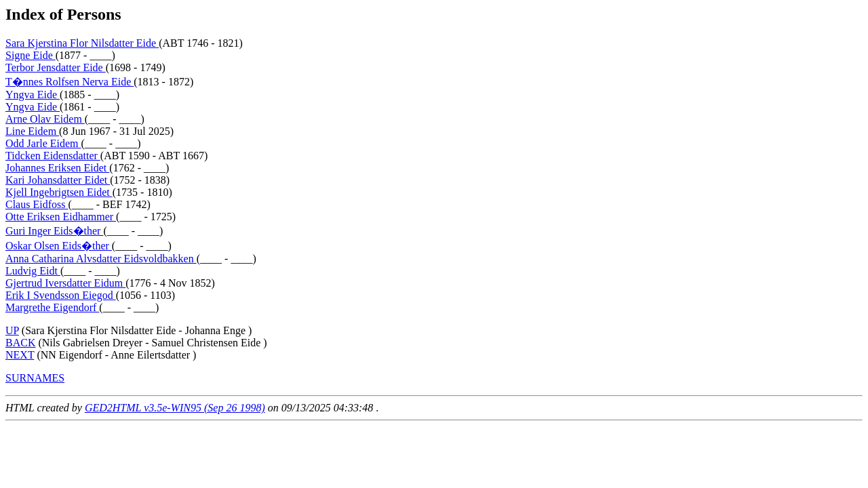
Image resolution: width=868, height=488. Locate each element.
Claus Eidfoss (37, 204)
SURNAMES (35, 378)
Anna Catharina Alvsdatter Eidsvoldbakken (101, 259)
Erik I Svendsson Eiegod (61, 295)
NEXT (20, 355)
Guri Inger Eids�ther (54, 231)
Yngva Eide (33, 95)
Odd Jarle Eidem (43, 143)
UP (12, 330)
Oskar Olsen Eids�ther (59, 246)
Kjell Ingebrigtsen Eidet (59, 192)
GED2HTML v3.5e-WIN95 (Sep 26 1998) (175, 408)
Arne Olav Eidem (45, 119)
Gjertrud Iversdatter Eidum (65, 283)
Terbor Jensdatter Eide (56, 67)
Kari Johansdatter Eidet (58, 180)
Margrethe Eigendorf (52, 307)
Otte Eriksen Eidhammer (61, 217)
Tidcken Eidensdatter (53, 156)
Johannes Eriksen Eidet (57, 168)
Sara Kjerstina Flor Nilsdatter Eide (82, 43)
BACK (20, 343)
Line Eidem (32, 131)
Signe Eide (31, 55)
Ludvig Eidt (33, 271)
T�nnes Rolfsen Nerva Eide (70, 82)
